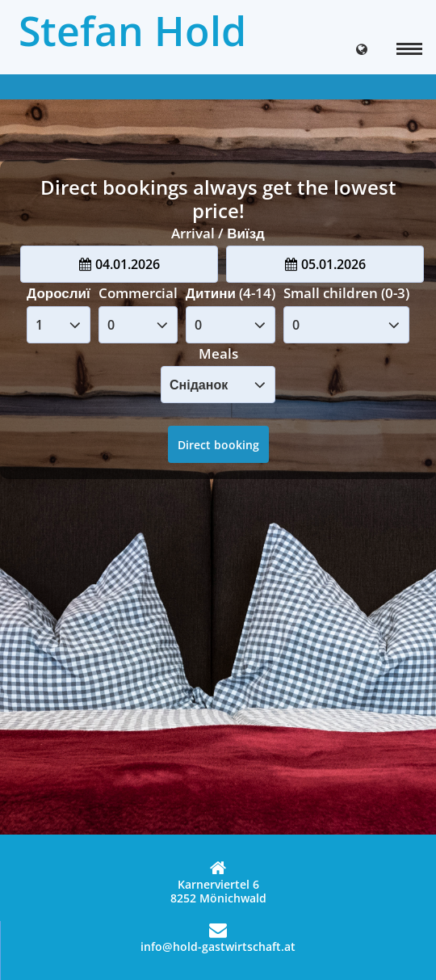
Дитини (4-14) (231, 293)
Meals (218, 353)
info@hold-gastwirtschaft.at (218, 938)
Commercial (138, 293)
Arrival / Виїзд (218, 233)
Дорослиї (59, 293)
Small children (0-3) (346, 293)
